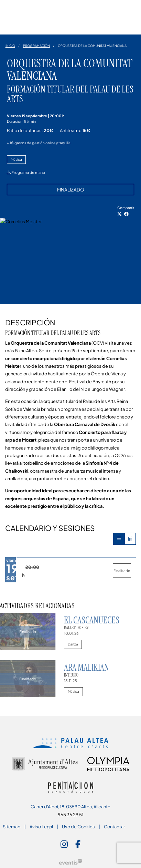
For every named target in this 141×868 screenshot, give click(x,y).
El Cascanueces (92, 620)
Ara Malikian (86, 668)
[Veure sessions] (119, 539)
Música (16, 159)
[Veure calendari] (130, 539)
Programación (36, 46)
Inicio (10, 46)
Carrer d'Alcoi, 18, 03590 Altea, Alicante (70, 807)
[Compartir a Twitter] (120, 214)
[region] (70, 261)
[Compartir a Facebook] (126, 214)
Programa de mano (26, 172)
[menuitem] (12, 827)
